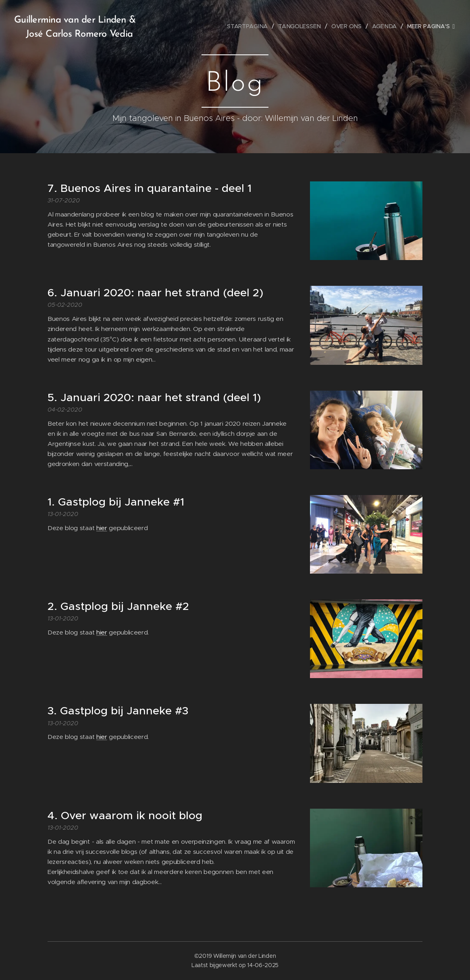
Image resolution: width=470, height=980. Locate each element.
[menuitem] (251, 26)
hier (102, 528)
